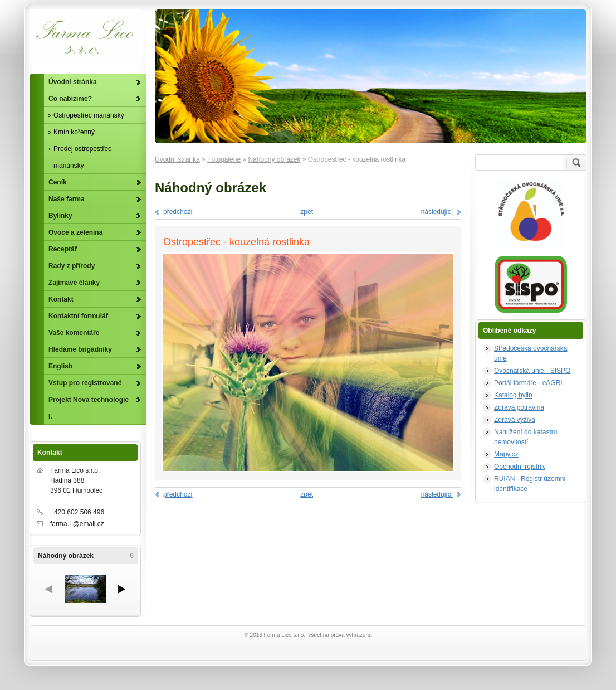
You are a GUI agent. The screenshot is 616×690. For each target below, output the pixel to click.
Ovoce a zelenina (75, 232)
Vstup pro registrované (85, 383)
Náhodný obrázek (274, 159)
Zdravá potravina (519, 407)
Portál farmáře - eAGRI (528, 383)
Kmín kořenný (74, 132)
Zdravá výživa (515, 420)
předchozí (178, 212)
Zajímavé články (74, 283)
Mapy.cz (506, 454)
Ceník (58, 182)
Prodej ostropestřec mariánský (82, 157)
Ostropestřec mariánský (89, 115)
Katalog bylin (513, 395)
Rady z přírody (72, 266)
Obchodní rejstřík (519, 467)
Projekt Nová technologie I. (89, 408)
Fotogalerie (224, 159)
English (60, 366)
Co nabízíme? (70, 99)
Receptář (63, 249)
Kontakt (61, 299)
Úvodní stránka (177, 159)
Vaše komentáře (74, 333)
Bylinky (60, 216)
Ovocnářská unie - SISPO (532, 371)
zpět (307, 212)
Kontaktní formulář (78, 316)
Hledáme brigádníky (80, 349)
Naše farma (67, 199)
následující (437, 212)
